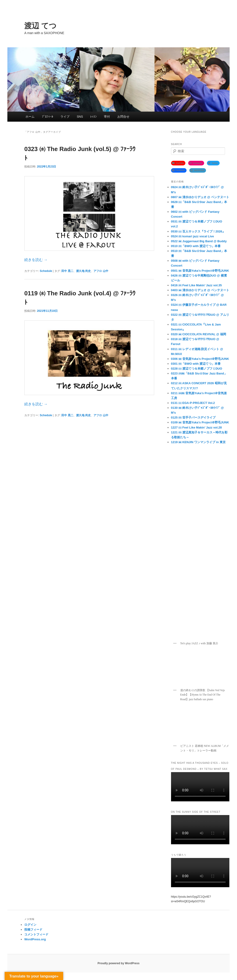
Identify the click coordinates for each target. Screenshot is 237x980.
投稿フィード (33, 930)
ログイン (30, 925)
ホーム (30, 117)
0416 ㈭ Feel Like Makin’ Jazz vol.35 (196, 285)
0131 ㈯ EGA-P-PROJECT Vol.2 (193, 403)
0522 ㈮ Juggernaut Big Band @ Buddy (199, 241)
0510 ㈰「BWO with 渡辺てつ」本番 (196, 246)
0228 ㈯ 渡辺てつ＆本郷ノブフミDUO (197, 369)
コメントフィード (36, 934)
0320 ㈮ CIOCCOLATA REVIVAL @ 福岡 (199, 334)
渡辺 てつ (40, 26)
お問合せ (123, 117)
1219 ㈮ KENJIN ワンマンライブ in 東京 (198, 442)
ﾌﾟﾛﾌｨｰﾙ (48, 117)
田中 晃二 (67, 271)
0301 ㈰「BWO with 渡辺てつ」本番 (196, 364)
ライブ (65, 117)
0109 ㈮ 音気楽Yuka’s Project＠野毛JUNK (200, 422)
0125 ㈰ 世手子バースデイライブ (193, 417)
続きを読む (36, 260)
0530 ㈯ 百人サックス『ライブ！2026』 (198, 231)
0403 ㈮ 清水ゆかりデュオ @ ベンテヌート (200, 290)
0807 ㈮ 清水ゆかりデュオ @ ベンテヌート (200, 197)
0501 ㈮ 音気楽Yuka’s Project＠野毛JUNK (200, 271)
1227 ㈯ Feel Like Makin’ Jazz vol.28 (196, 427)
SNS (80, 117)
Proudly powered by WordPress (118, 963)
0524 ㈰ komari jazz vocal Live (193, 236)
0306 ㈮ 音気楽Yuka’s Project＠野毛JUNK (200, 359)
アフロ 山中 (101, 271)
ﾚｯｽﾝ (94, 117)
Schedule (46, 271)
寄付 (107, 117)
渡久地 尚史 (83, 271)
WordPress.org (35, 939)
